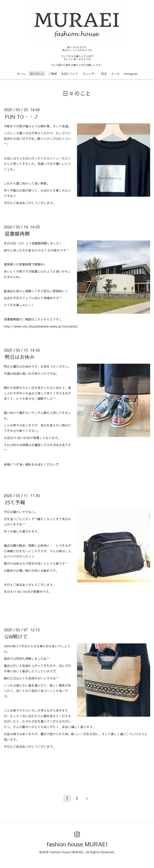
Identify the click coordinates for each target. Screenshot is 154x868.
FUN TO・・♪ (22, 116)
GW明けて (16, 637)
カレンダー (90, 74)
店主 (104, 74)
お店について (70, 74)
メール (115, 74)
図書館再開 (17, 234)
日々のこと (37, 74)
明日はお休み (20, 357)
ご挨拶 (53, 74)
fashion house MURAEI (77, 844)
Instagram (131, 74)
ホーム (21, 74)
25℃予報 (15, 502)
